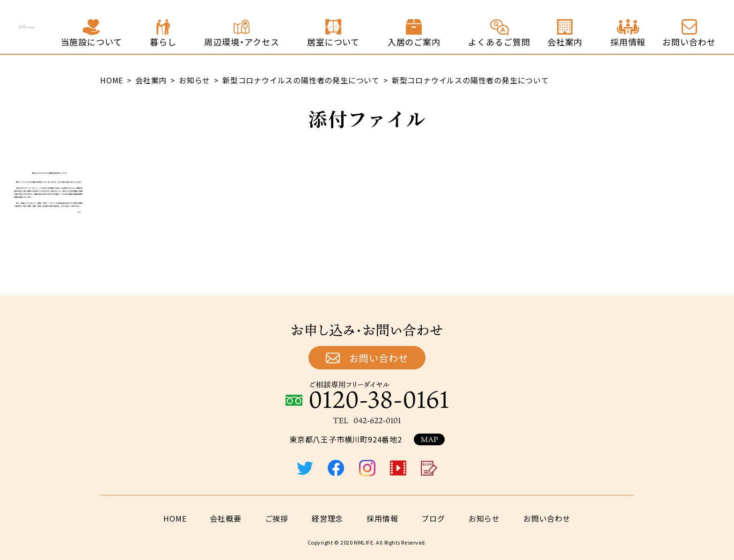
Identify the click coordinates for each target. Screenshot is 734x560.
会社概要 (225, 518)
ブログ (433, 518)
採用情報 (382, 518)
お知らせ (484, 518)
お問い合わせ (379, 358)
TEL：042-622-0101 (367, 420)
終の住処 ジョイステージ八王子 (81, 27)
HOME (175, 518)
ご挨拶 (277, 518)
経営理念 (327, 518)
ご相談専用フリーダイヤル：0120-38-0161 (367, 395)
